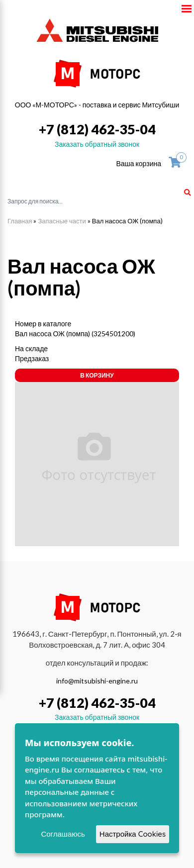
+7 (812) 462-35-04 (97, 129)
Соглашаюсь (63, 834)
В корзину (97, 375)
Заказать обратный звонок (97, 144)
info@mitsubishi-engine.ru (97, 681)
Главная (20, 221)
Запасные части (62, 221)
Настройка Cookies (133, 834)
